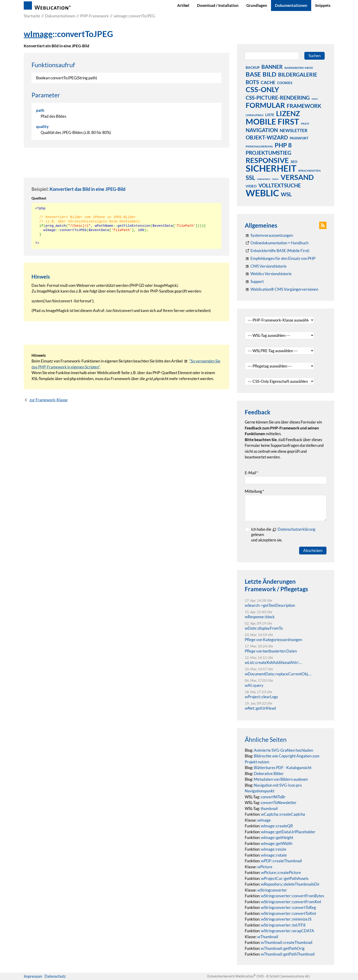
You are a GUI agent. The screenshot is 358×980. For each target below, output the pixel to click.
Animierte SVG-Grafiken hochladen (283, 750)
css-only (262, 89)
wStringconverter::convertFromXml (291, 902)
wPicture (265, 867)
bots (252, 82)
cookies (285, 83)
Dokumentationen (291, 5)
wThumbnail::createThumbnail (287, 942)
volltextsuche (280, 185)
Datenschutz (55, 976)
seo (294, 162)
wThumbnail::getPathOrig (283, 948)
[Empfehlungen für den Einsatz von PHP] (280, 258)
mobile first (272, 121)
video (251, 186)
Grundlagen (257, 5)
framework (304, 106)
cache (268, 82)
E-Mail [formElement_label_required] (251, 473)
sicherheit (271, 168)
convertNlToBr (273, 797)
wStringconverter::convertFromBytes (292, 896)
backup (253, 67)
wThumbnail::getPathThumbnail (288, 954)
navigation (262, 130)
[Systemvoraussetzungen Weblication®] (269, 235)
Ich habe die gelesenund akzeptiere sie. (283, 535)
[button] (323, 225)
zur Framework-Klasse (49, 400)
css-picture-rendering (278, 98)
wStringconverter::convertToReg (288, 907)
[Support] (254, 282)
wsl (286, 194)
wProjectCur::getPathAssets (285, 878)
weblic (262, 193)
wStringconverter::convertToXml (288, 913)
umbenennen (264, 179)
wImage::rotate (274, 855)
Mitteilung (254, 491)
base (253, 74)
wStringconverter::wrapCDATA (288, 931)
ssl (250, 177)
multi (305, 124)
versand (297, 177)
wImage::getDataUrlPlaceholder (288, 832)
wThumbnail (268, 937)
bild (269, 74)
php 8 (283, 145)
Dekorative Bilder (269, 774)
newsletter (294, 130)
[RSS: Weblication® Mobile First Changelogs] (268, 274)
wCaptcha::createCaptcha (283, 814)
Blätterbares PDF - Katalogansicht (283, 768)
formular (265, 105)
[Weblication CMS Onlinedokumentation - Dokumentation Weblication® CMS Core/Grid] (277, 243)
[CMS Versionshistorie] (266, 266)
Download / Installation (218, 5)
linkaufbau (255, 115)
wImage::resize (274, 849)
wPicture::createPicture (281, 872)
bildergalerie (298, 75)
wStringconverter (272, 890)
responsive (267, 160)
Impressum (33, 976)
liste (270, 115)
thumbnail (269, 808)
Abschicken (313, 550)
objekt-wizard (267, 137)
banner (272, 67)
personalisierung (259, 146)
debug (315, 99)
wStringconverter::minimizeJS (286, 919)
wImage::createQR (277, 826)
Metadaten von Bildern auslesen (281, 779)
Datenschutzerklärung (296, 529)
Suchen (315, 56)
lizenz (288, 113)
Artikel (183, 5)
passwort (299, 138)
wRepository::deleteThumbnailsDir (290, 884)
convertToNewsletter (279, 803)
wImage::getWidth (277, 843)
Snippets (323, 5)
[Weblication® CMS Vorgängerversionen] (282, 289)
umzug (275, 179)
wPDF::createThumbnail (281, 861)
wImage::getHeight (277, 838)
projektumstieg (268, 153)
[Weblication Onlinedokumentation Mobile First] (277, 251)
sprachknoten (309, 171)
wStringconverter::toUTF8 (283, 925)
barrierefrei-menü (299, 68)
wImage (38, 34)
